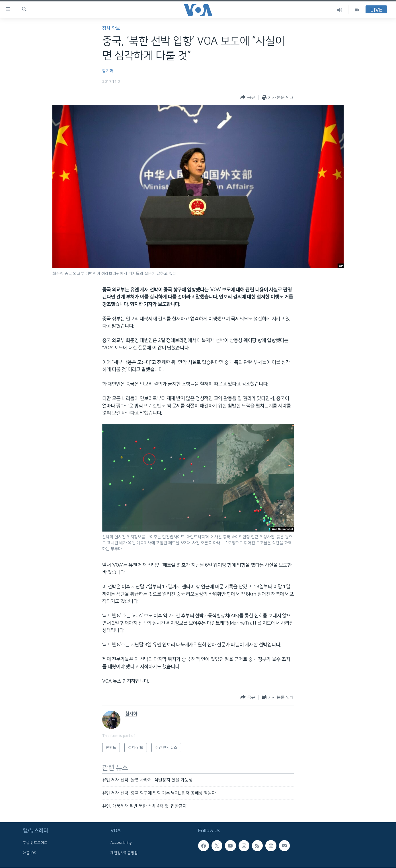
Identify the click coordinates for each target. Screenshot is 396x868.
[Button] (248, 97)
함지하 (108, 71)
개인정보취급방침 (124, 853)
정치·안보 (111, 28)
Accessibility (121, 843)
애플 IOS (29, 853)
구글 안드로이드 (35, 843)
